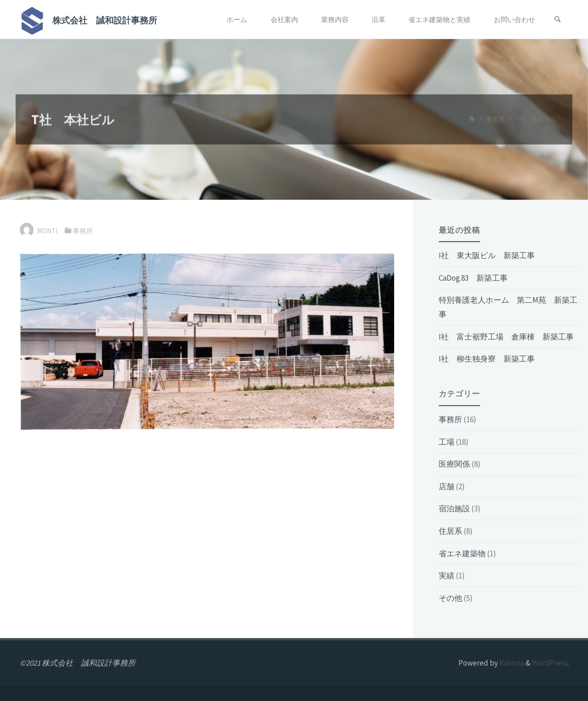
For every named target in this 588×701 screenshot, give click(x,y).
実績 (447, 576)
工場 (447, 442)
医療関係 (454, 464)
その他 (450, 598)
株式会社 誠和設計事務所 (105, 20)
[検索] (558, 20)
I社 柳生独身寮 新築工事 (487, 359)
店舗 (447, 486)
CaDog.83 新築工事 (473, 278)
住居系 (450, 531)
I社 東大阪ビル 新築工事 (487, 255)
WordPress (550, 663)
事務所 (83, 231)
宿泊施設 (454, 509)
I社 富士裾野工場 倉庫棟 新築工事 (506, 337)
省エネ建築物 (462, 554)
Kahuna (511, 663)
